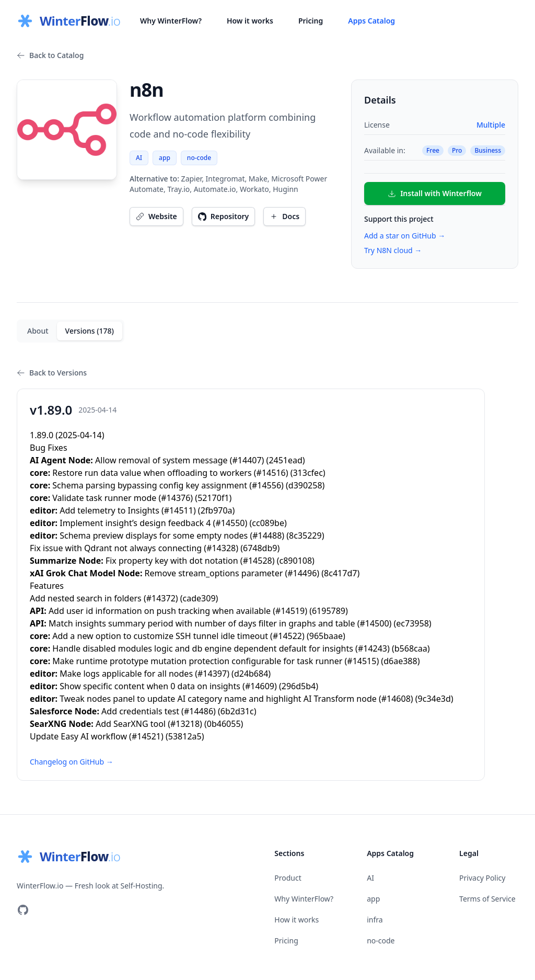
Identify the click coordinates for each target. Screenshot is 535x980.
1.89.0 (42, 435)
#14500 (374, 623)
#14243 (373, 648)
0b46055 (224, 724)
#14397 (212, 674)
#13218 (185, 724)
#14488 (267, 535)
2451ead (285, 460)
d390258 (305, 485)
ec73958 (412, 623)
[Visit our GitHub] (23, 910)
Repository (224, 216)
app (165, 158)
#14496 (302, 573)
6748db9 (260, 548)
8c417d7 (340, 573)
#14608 (396, 699)
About (38, 331)
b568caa (411, 648)
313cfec (307, 473)
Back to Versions (52, 373)
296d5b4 (299, 686)
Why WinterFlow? (171, 21)
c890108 (296, 561)
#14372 (161, 598)
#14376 (176, 498)
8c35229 (305, 535)
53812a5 (185, 736)
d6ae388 (400, 661)
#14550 (230, 523)
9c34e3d (434, 699)
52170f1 (213, 498)
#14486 (199, 711)
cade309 (199, 598)
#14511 (179, 510)
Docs (284, 216)
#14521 (146, 736)
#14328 (221, 548)
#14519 (290, 611)
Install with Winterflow (435, 193)
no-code (199, 158)
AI (139, 158)
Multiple (491, 125)
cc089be (268, 523)
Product (288, 878)
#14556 (266, 485)
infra (375, 920)
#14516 (271, 473)
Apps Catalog (371, 21)
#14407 (247, 460)
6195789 (329, 611)
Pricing (311, 21)
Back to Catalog (50, 55)
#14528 (258, 561)
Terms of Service (487, 899)
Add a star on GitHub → (405, 236)
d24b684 (251, 674)
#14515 (362, 661)
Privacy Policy (482, 878)
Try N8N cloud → (393, 250)
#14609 (260, 686)
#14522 (287, 636)
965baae (326, 636)
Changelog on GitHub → (72, 762)
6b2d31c (237, 711)
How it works (250, 21)
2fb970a (217, 510)
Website (156, 216)
